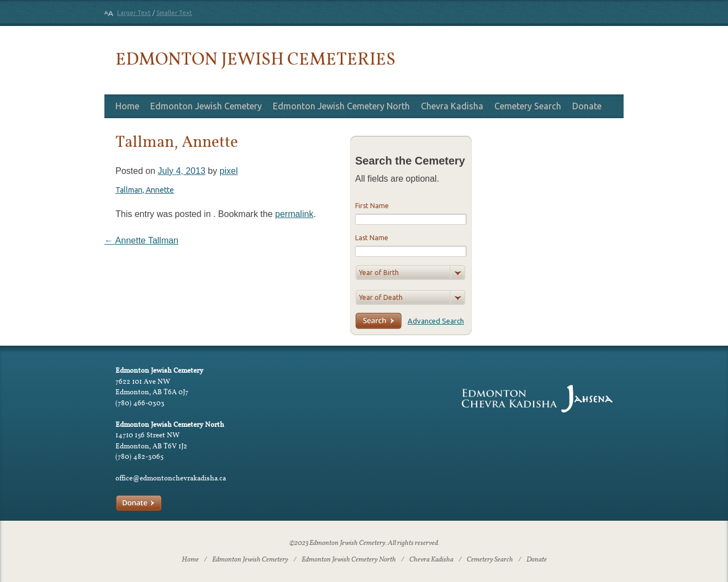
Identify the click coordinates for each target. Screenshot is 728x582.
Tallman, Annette (145, 190)
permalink (294, 214)
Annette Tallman (141, 240)
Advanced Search (436, 321)
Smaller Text (174, 13)
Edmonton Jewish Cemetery (206, 106)
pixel (229, 171)
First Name (372, 206)
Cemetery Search (528, 106)
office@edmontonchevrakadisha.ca (171, 478)
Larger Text (134, 13)
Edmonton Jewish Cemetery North (341, 106)
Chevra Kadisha (452, 106)
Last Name (372, 238)
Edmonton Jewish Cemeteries (255, 58)
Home (127, 106)
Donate (587, 106)
